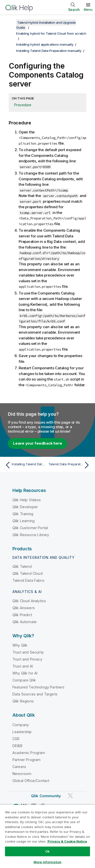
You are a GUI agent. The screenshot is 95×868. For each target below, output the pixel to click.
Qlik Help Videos (27, 500)
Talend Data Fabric (28, 580)
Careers (19, 767)
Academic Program (29, 753)
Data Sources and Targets (35, 694)
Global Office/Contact (31, 781)
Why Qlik (20, 645)
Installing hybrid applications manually (45, 44)
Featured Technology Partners (38, 687)
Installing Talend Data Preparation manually (49, 51)
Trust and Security (28, 652)
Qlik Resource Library (31, 535)
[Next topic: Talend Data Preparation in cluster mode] (70, 465)
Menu (88, 9)
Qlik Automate (24, 622)
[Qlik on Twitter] (70, 796)
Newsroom (22, 774)
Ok (47, 851)
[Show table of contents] (10, 22)
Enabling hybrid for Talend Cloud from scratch (51, 33)
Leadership (22, 732)
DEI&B (17, 746)
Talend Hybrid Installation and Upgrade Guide (46, 25)
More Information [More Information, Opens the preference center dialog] (47, 862)
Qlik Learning (24, 521)
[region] (47, 836)
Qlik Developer (25, 507)
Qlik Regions (23, 701)
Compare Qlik (24, 680)
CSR (16, 739)
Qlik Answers (24, 608)
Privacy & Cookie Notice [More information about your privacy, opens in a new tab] (67, 841)
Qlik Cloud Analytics (29, 601)
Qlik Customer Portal (30, 528)
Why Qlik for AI (25, 673)
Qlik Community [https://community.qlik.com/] (46, 796)
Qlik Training (23, 514)
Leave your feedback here (38, 443)
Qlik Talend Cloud (27, 573)
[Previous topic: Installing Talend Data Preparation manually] (25, 465)
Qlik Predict (22, 615)
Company (21, 725)
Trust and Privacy (27, 659)
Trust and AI (23, 666)
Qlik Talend (22, 566)
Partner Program (26, 760)
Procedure (23, 105)
